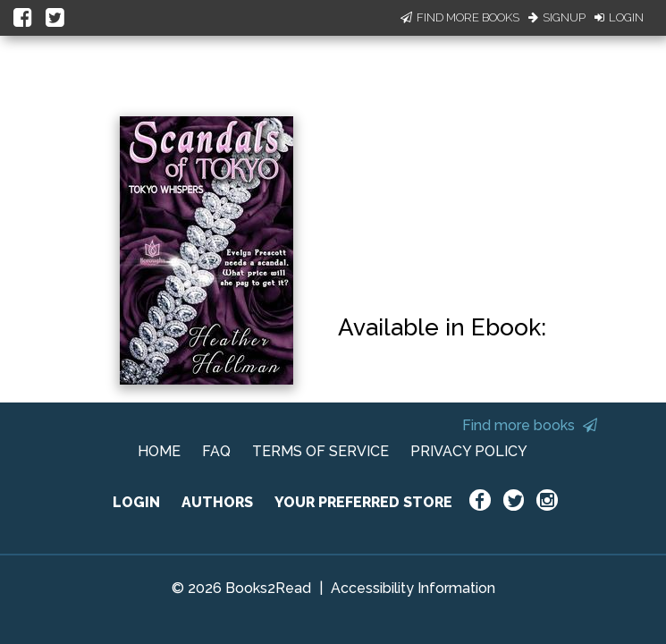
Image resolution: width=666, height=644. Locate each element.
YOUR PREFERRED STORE (363, 502)
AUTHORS (217, 502)
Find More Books (460, 17)
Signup (557, 17)
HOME (159, 451)
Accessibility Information (413, 588)
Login (619, 17)
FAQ (216, 451)
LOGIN (136, 502)
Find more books (530, 425)
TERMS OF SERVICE (320, 451)
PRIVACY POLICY (469, 451)
